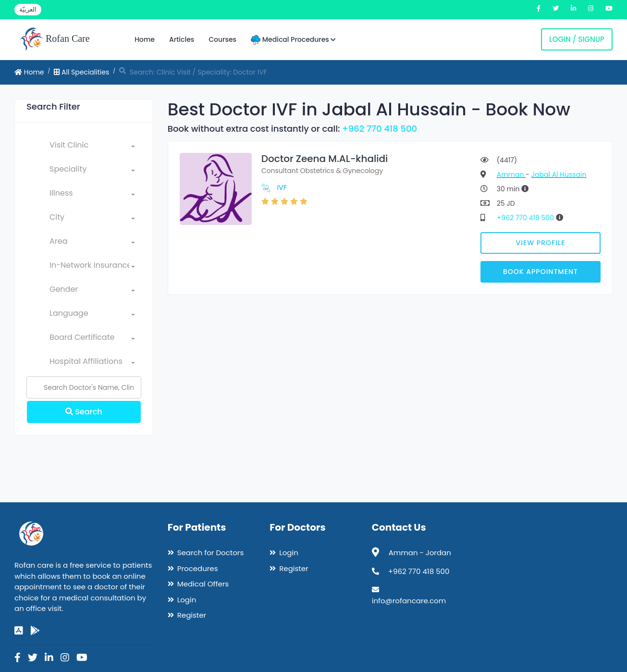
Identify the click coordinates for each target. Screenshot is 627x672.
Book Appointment (541, 272)
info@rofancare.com (409, 601)
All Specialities (81, 72)
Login (187, 600)
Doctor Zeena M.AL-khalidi (325, 159)
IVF (282, 187)
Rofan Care (55, 39)
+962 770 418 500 (380, 129)
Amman (511, 174)
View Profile (541, 243)
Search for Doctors (210, 553)
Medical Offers (203, 584)
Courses (222, 39)
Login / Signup (577, 39)
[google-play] (35, 631)
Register (192, 615)
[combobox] (92, 147)
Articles (182, 39)
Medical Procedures (293, 40)
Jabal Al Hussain (559, 174)
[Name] (84, 387)
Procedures (198, 568)
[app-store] (19, 631)
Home (145, 39)
